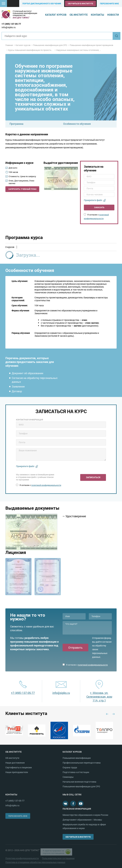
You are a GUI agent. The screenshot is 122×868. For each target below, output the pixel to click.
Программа (16, 124)
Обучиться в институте (80, 3)
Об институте (79, 15)
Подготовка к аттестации (76, 772)
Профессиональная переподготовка (82, 763)
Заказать (99, 207)
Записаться (93, 477)
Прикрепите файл (93, 200)
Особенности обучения (77, 124)
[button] (3, 3)
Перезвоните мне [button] (109, 3)
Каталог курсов (56, 15)
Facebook (73, 804)
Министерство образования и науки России (85, 815)
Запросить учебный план (22, 189)
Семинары (68, 777)
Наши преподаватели (17, 772)
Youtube (81, 804)
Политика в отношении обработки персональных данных (35, 862)
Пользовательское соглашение (58, 858)
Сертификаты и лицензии (19, 767)
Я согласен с (39, 485)
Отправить (75, 648)
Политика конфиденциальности (22, 858)
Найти (116, 36)
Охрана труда (70, 767)
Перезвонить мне (18, 816)
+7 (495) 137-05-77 (11, 24)
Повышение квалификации (77, 758)
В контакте (65, 804)
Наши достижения (15, 763)
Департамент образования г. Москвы (82, 820)
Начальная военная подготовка (79, 782)
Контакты (97, 15)
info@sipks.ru (9, 27)
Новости (113, 15)
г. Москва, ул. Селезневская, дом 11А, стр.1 (99, 697)
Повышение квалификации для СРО (81, 786)
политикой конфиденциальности (46, 485)
